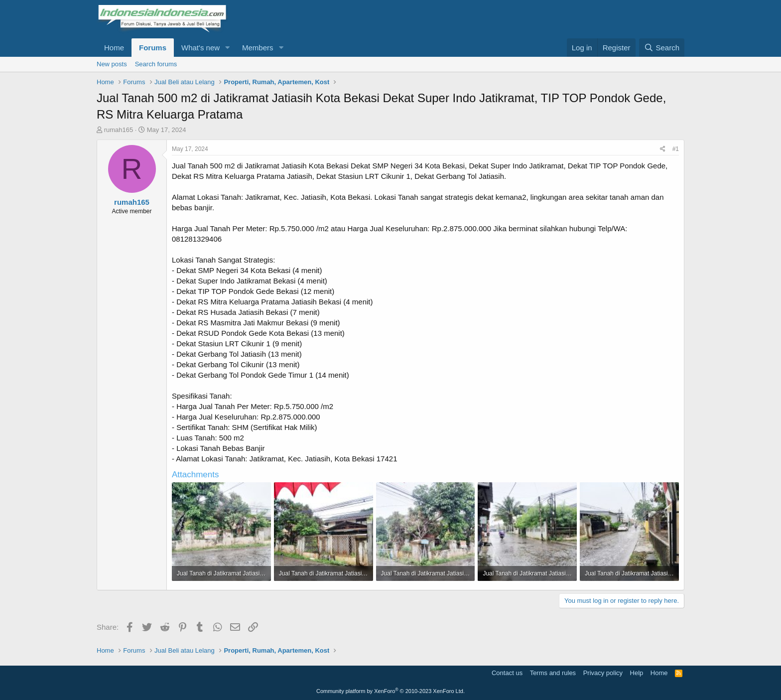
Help (637, 673)
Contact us (507, 673)
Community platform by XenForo (390, 691)
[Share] (663, 149)
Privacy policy (603, 673)
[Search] (662, 48)
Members (258, 48)
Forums (153, 48)
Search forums (156, 64)
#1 (676, 149)
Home (114, 48)
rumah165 (119, 130)
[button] (228, 48)
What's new (200, 48)
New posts (112, 64)
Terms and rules (553, 673)
